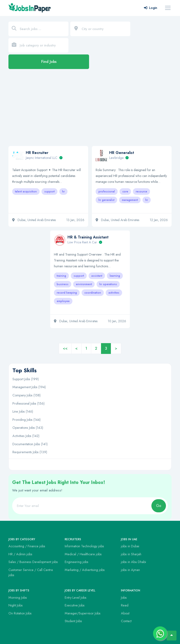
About (125, 613)
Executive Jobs (75, 605)
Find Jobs (49, 62)
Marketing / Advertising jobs (85, 570)
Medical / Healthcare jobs (83, 554)
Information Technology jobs (84, 546)
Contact (126, 621)
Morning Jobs (18, 598)
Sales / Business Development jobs (33, 562)
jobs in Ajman (130, 570)
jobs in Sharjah (131, 554)
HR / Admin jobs (20, 554)
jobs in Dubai (130, 546)
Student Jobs (73, 621)
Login (151, 8)
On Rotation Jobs (20, 613)
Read (125, 605)
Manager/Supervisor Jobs (83, 613)
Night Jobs (16, 605)
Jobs (124, 598)
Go (159, 506)
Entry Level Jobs (76, 598)
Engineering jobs (77, 562)
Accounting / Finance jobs (27, 546)
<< (65, 348)
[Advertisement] (90, 110)
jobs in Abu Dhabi (133, 562)
